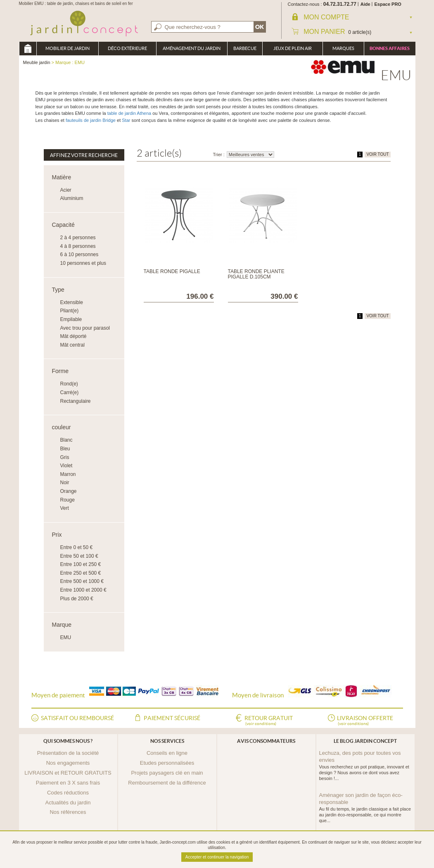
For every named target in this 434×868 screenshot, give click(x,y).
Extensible (72, 302)
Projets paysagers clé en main (167, 773)
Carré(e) (70, 392)
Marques (343, 48)
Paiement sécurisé (172, 718)
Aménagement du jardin (192, 48)
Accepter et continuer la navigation (217, 857)
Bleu (65, 449)
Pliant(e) (70, 311)
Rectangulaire (76, 401)
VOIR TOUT (377, 154)
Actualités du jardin (68, 803)
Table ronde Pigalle (172, 271)
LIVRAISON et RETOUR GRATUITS (68, 773)
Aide (365, 4)
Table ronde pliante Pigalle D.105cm (256, 274)
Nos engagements (68, 763)
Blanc (66, 440)
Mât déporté (74, 336)
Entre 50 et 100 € (79, 556)
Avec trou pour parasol (85, 328)
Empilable (71, 319)
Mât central (72, 345)
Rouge (68, 500)
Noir (65, 483)
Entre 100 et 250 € (81, 564)
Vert (65, 508)
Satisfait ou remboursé (77, 718)
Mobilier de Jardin (68, 48)
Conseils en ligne (167, 753)
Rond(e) (69, 384)
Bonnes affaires (390, 48)
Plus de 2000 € (77, 599)
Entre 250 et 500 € (81, 573)
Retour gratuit (269, 721)
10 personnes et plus (83, 263)
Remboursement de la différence (167, 783)
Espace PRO (388, 4)
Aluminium (72, 198)
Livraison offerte (365, 721)
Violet (66, 466)
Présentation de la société (68, 753)
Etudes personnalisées (167, 763)
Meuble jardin (28, 49)
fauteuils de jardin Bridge (90, 120)
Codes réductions (68, 793)
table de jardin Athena (129, 113)
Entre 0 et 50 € (77, 547)
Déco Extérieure (127, 48)
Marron (68, 474)
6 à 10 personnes (79, 254)
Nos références (68, 812)
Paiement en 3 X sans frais (68, 783)
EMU (66, 637)
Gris (65, 457)
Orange (69, 491)
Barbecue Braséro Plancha (245, 51)
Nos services (167, 741)
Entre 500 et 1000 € (82, 581)
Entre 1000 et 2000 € (83, 590)
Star (126, 120)
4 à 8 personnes (78, 246)
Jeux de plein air (293, 48)
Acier (66, 190)
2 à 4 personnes (78, 238)
